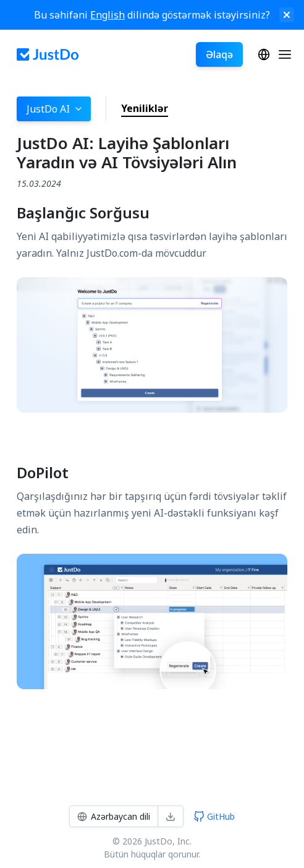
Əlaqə (219, 54)
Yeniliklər (145, 108)
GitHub (214, 816)
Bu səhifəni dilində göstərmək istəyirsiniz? (152, 15)
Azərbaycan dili (264, 54)
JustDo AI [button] (55, 109)
